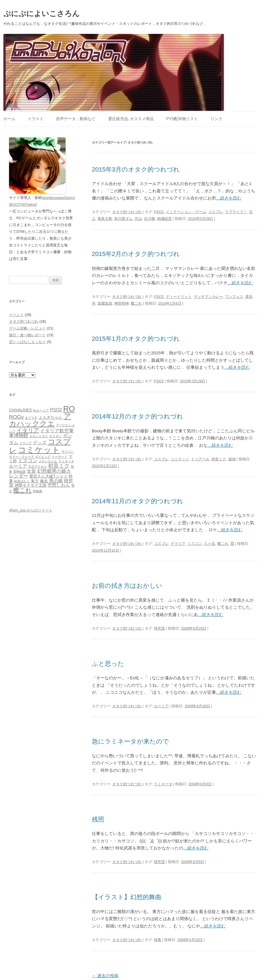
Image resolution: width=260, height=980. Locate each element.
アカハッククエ (40, 420)
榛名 (44, 481)
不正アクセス (38, 467)
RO (69, 409)
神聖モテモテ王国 (31, 485)
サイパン (68, 452)
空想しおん (59, 485)
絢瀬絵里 (164, 219)
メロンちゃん (48, 461)
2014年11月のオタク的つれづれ (137, 501)
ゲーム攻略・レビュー (27, 328)
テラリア (178, 544)
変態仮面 (19, 472)
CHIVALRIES (20, 410)
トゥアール (200, 459)
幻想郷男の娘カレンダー (40, 473)
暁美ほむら (22, 481)
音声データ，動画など (76, 119)
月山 (138, 219)
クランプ (25, 443)
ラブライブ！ (236, 212)
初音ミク (219, 459)
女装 (31, 471)
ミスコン (195, 544)
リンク (216, 119)
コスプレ (216, 212)
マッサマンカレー (208, 297)
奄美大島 (105, 219)
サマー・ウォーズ (21, 457)
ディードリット (179, 297)
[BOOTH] (17, 204)
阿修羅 (37, 491)
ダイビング (43, 457)
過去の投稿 (105, 976)
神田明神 (122, 303)
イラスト (36, 119)
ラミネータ (163, 784)
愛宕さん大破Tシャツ (48, 476)
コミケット (180, 459)
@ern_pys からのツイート (31, 510)
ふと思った (108, 664)
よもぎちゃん (51, 418)
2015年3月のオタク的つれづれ (136, 169)
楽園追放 (105, 303)
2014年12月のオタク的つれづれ (137, 416)
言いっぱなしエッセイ (27, 342)
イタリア (28, 430)
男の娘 (56, 481)
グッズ (40, 443)
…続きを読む (229, 198)
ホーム (9, 119)
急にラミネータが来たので (130, 741)
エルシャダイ (39, 436)
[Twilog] (30, 204)
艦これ (136, 303)
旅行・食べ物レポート (27, 335)
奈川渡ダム (123, 219)
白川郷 (150, 219)
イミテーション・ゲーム (186, 212)
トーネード (59, 457)
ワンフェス (234, 297)
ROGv (16, 417)
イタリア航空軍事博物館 (41, 433)
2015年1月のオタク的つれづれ (136, 339)
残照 (98, 819)
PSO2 (159, 212)
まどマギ (31, 418)
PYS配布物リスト (182, 119)
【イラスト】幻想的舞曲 (127, 897)
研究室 (160, 628)
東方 (35, 481)
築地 (232, 459)
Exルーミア (41, 410)
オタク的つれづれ (127, 212)
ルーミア (161, 706)
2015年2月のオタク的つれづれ (136, 254)
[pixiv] (70, 198)
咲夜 (158, 940)
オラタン (55, 436)
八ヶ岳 (210, 544)
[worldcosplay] (54, 198)
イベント (16, 315)
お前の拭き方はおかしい (127, 586)
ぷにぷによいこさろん (42, 14)
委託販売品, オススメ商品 (131, 119)
